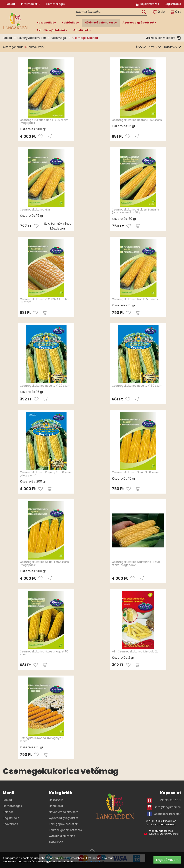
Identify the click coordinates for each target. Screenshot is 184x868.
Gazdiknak (56, 842)
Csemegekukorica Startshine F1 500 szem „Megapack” (136, 563)
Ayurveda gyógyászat (64, 818)
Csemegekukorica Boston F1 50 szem (137, 120)
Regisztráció (173, 4)
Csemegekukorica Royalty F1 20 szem (45, 386)
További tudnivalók (89, 862)
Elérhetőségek (56, 4)
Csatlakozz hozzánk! (164, 814)
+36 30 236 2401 (164, 800)
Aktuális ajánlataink (62, 836)
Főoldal (11, 4)
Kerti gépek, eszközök (63, 824)
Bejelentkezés (148, 4)
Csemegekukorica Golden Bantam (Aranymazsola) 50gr (135, 211)
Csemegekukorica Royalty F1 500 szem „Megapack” (46, 474)
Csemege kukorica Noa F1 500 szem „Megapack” (44, 121)
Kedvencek (10, 824)
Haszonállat (57, 800)
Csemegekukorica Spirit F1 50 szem (135, 472)
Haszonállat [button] (46, 23)
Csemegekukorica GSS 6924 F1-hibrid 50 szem (45, 301)
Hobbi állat (56, 806)
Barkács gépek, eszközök (66, 830)
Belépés (8, 812)
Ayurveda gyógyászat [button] (139, 23)
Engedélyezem (167, 860)
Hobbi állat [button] (70, 23)
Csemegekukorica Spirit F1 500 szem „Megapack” (44, 563)
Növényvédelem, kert (32, 38)
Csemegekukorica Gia (35, 210)
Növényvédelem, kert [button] (101, 23)
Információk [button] (31, 4)
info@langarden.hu (164, 807)
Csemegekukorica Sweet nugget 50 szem (44, 653)
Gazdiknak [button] (82, 30)
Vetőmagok (59, 38)
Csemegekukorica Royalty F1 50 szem (137, 386)
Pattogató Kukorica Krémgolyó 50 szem (43, 739)
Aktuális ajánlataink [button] (52, 30)
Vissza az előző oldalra (163, 38)
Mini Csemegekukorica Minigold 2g (135, 651)
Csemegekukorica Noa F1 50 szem (135, 299)
